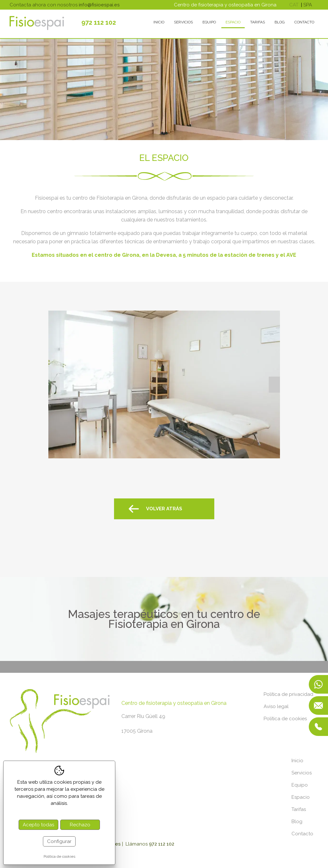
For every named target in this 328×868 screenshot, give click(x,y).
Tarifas (258, 22)
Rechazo (80, 825)
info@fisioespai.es (99, 5)
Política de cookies (285, 719)
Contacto (304, 22)
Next (274, 385)
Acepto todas (38, 825)
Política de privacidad (288, 694)
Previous (54, 385)
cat (294, 5)
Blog (280, 22)
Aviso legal (276, 706)
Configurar (59, 841)
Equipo (209, 22)
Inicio (159, 22)
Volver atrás (164, 509)
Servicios (183, 22)
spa (308, 5)
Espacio (233, 22)
